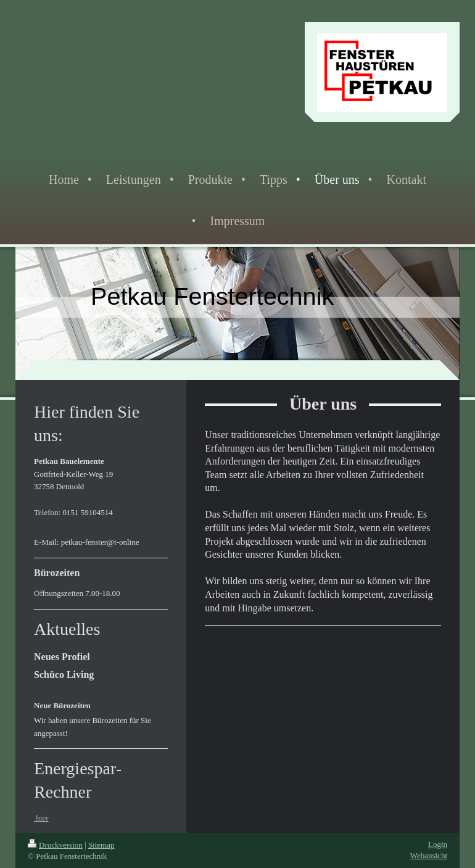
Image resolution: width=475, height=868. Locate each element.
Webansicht (429, 855)
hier (41, 818)
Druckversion (55, 845)
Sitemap (101, 845)
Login (438, 844)
